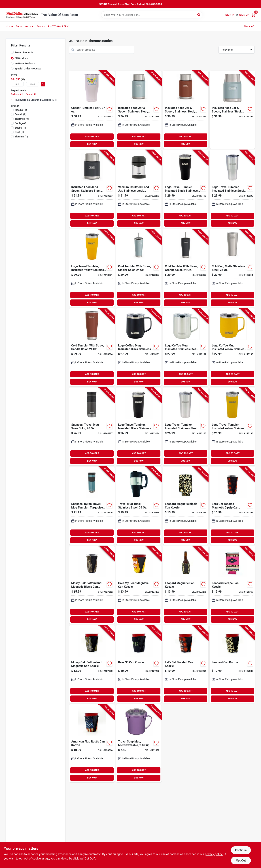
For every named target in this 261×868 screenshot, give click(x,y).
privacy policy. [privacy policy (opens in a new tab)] (214, 854)
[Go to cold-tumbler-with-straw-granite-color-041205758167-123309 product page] (186, 268)
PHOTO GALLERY (58, 26)
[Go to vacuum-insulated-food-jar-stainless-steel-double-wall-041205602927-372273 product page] (139, 189)
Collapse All (17, 94)
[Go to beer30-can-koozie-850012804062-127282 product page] (139, 664)
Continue (241, 850)
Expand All (31, 94)
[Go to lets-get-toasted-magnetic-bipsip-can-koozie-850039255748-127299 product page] (232, 506)
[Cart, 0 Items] (253, 15)
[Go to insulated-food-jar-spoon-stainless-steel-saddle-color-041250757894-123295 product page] (186, 110)
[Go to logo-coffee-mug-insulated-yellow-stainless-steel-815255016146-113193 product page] (232, 347)
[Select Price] (43, 84)
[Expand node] (12, 100)
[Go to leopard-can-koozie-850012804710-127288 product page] (232, 664)
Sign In (230, 15)
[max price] (33, 84)
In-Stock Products (25, 63)
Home (9, 26)
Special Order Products (28, 69)
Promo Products (24, 52)
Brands (41, 26)
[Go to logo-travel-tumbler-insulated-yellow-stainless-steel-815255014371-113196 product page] (232, 426)
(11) (21, 110)
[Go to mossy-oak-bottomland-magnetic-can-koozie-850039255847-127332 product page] (92, 664)
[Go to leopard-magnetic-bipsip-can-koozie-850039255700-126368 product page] (186, 506)
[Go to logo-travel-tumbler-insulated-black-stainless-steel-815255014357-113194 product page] (139, 426)
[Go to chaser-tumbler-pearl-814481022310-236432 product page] (92, 110)
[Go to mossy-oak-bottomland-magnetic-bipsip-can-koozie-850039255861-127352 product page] (92, 585)
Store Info (250, 26)
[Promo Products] (12, 52)
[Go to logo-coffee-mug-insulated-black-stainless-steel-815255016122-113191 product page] (139, 347)
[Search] (199, 15)
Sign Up (244, 15)
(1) (20, 128)
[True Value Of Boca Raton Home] (22, 15)
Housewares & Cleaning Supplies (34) (35, 100)
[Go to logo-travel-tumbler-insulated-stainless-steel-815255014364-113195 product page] (186, 426)
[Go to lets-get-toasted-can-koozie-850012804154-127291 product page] (186, 664)
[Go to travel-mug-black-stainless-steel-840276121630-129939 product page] (139, 506)
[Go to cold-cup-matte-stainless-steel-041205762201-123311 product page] (232, 268)
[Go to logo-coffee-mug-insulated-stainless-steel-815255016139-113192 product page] (186, 347)
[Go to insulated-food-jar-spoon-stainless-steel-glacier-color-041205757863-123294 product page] (139, 110)
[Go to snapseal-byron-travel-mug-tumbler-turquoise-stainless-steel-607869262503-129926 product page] (92, 506)
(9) (21, 114)
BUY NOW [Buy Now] (92, 144)
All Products (22, 58)
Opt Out (241, 860)
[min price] (17, 84)
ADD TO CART (92, 137)
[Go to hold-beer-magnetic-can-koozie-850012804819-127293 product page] (139, 585)
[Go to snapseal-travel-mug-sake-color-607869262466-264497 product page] (92, 426)
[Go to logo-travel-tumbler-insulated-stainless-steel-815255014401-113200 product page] (232, 189)
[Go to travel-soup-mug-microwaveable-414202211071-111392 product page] (139, 743)
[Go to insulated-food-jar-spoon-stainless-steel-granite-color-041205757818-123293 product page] (92, 189)
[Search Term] (152, 15)
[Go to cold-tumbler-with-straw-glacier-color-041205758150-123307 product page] (139, 268)
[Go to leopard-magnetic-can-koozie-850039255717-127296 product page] (186, 585)
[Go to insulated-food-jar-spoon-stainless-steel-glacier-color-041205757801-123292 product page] (232, 110)
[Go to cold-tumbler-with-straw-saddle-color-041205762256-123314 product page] (92, 347)
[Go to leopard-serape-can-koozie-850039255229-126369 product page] (232, 585)
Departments (23, 26)
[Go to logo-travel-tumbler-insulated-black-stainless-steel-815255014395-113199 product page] (186, 189)
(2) (21, 123)
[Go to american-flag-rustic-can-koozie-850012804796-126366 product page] (92, 743)
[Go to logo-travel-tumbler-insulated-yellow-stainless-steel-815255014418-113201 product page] (92, 268)
